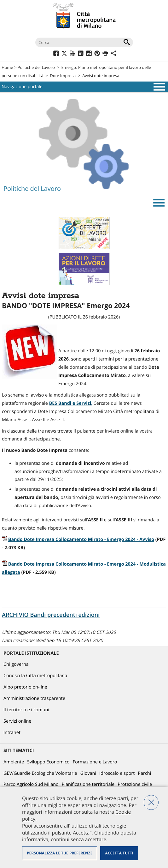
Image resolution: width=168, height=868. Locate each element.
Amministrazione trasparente (34, 698)
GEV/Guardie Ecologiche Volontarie (40, 773)
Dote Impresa (63, 76)
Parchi (144, 773)
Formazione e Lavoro (95, 762)
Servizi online (17, 721)
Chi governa (16, 664)
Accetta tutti (119, 853)
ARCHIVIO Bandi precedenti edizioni (51, 615)
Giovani (88, 773)
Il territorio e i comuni (26, 710)
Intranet (12, 733)
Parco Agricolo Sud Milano (31, 784)
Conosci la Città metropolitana (35, 676)
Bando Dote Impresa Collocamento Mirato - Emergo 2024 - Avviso (81, 540)
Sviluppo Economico (48, 762)
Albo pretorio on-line (25, 687)
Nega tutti (151, 802)
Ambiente (14, 762)
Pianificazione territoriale (88, 784)
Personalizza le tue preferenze (60, 853)
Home (7, 67)
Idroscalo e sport (117, 773)
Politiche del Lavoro (36, 67)
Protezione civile (135, 784)
